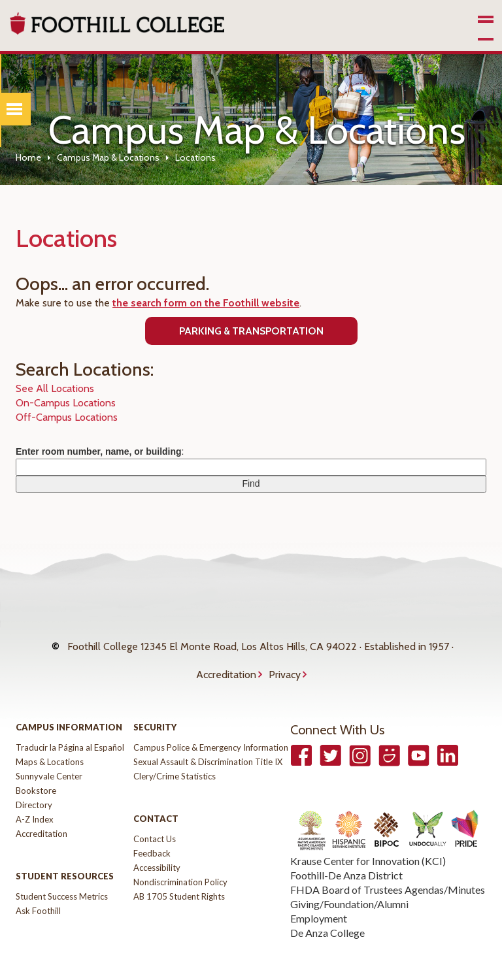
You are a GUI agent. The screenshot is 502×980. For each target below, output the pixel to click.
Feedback (152, 827)
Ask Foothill (38, 885)
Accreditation (226, 655)
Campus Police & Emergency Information (211, 721)
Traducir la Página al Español (70, 721)
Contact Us (155, 813)
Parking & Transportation (251, 331)
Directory (34, 779)
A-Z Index (35, 793)
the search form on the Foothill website (206, 303)
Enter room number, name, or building (99, 451)
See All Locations (55, 388)
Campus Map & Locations (108, 157)
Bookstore (36, 764)
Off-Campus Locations (67, 417)
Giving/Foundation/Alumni (349, 878)
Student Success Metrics (62, 870)
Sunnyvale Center (49, 750)
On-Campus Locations (66, 403)
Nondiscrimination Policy (180, 856)
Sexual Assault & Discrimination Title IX (208, 736)
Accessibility (157, 841)
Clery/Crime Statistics (175, 750)
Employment (319, 892)
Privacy (285, 655)
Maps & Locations (50, 736)
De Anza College (327, 906)
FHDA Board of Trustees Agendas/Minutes (388, 863)
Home (28, 157)
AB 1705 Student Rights (179, 870)
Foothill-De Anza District (346, 849)
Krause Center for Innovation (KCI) (368, 835)
